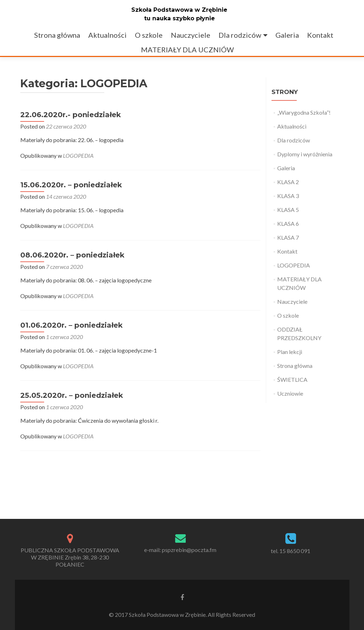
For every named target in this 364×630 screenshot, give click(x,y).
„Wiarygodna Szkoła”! (304, 112)
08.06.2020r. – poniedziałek (72, 255)
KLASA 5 (288, 210)
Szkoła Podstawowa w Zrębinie (179, 10)
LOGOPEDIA (78, 155)
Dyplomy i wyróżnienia (305, 154)
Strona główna (57, 35)
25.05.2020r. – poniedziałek (72, 395)
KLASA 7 (288, 237)
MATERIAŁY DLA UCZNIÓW (187, 50)
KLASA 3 (288, 196)
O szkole (149, 35)
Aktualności (107, 35)
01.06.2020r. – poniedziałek (72, 325)
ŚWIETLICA (292, 379)
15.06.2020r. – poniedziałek (71, 185)
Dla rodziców (240, 35)
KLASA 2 (288, 182)
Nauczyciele (191, 35)
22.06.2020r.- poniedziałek (71, 115)
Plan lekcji (290, 352)
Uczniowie (290, 393)
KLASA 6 (288, 223)
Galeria (287, 35)
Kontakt (320, 35)
